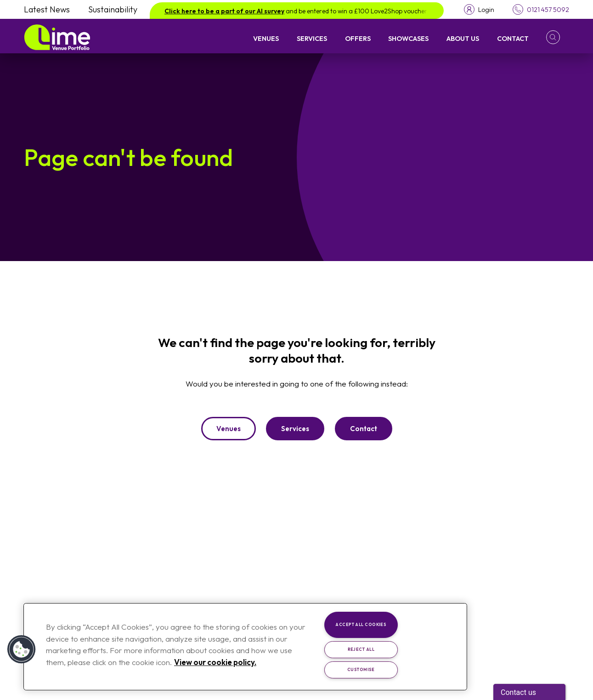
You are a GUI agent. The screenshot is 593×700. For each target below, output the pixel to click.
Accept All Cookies (361, 624)
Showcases (408, 38)
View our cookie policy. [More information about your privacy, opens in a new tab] (215, 662)
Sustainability (113, 9)
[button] (558, 37)
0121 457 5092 (548, 10)
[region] (245, 647)
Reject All (361, 649)
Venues (266, 38)
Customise (361, 669)
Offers (358, 38)
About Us (463, 38)
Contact (513, 38)
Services (312, 38)
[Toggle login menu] (479, 9)
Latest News (47, 9)
